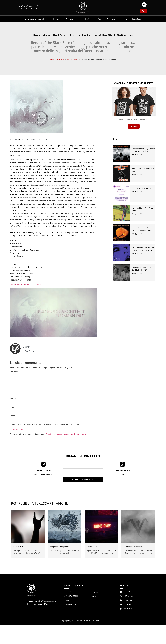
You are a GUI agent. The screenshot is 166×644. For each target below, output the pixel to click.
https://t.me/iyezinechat (43, 474)
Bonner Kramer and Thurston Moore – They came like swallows (141, 230)
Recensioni (61, 59)
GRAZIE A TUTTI (20, 547)
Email (13, 407)
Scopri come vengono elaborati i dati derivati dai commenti (68, 434)
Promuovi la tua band (133, 19)
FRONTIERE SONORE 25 (141, 188)
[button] (144, 5)
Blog (73, 19)
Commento (15, 372)
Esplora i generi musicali (36, 19)
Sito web (13, 416)
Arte (101, 19)
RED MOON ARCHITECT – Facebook (25, 285)
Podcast (87, 19)
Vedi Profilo (30, 351)
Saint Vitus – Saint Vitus (133, 547)
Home (52, 59)
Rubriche (58, 19)
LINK (123, 474)
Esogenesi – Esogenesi (59, 547)
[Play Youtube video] (54, 312)
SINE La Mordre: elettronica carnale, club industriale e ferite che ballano (143, 250)
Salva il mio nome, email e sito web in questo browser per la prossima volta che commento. (46, 424)
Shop (114, 19)
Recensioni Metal (72, 59)
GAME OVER (92, 547)
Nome (13, 399)
